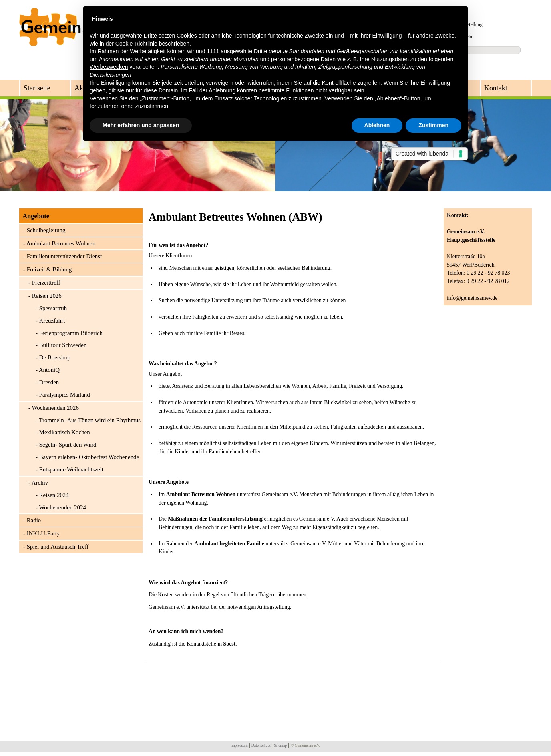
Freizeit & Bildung (49, 269)
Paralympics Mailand (65, 395)
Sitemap (280, 745)
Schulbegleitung (46, 230)
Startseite (37, 88)
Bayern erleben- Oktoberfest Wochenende (89, 457)
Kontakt (496, 88)
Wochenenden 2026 (55, 408)
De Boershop (55, 357)
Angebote (36, 216)
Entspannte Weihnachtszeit (71, 469)
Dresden (49, 382)
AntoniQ (49, 370)
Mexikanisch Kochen (65, 432)
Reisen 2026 (47, 296)
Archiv (40, 483)
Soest (230, 644)
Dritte (260, 51)
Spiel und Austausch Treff (58, 547)
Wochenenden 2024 (62, 507)
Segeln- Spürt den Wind (68, 445)
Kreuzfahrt (52, 321)
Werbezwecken (109, 67)
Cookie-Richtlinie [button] (136, 44)
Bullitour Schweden (63, 345)
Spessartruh (53, 308)
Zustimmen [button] (433, 125)
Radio (34, 520)
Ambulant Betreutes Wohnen (61, 243)
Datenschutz (261, 745)
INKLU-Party (43, 533)
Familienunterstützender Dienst (64, 256)
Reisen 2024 (54, 495)
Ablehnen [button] (377, 125)
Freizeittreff (46, 283)
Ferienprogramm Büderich (71, 333)
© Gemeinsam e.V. (305, 745)
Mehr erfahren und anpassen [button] (141, 125)
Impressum (239, 745)
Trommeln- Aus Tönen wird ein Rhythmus (90, 420)
